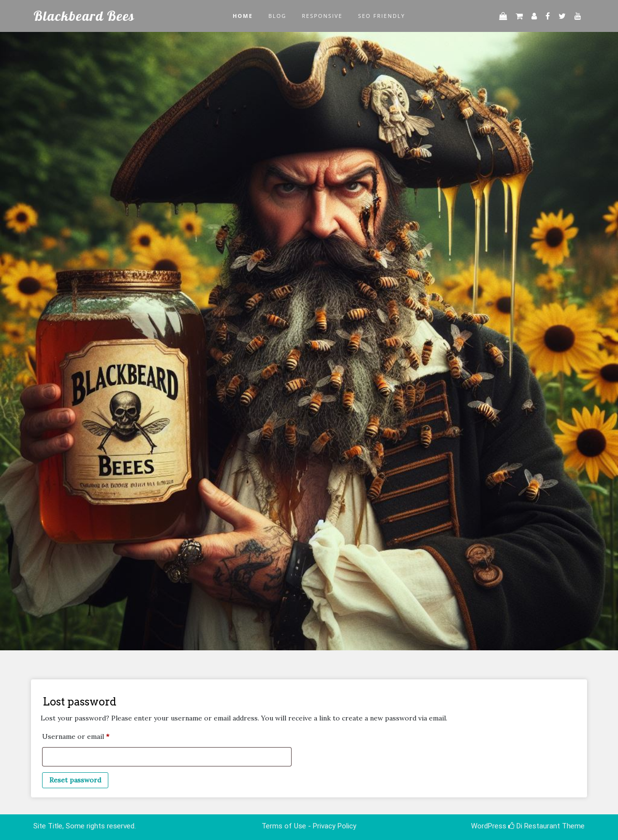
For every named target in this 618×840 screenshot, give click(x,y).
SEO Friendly (381, 16)
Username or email (90, 735)
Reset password (75, 780)
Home (243, 16)
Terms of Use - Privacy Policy (309, 826)
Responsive (322, 16)
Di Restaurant (534, 826)
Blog (277, 16)
